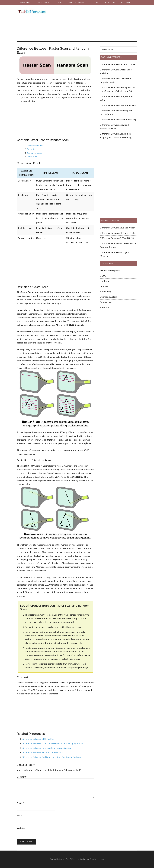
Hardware (105, 281)
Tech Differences (32, 12)
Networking (106, 292)
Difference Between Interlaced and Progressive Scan (47, 748)
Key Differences (34, 153)
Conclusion (32, 157)
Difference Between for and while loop (118, 119)
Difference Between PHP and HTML (117, 233)
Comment (22, 777)
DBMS (103, 276)
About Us (94, 859)
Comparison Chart (35, 145)
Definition (31, 149)
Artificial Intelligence (110, 271)
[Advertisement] (91, 23)
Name (20, 803)
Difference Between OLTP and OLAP (118, 64)
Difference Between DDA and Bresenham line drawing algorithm (52, 743)
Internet (104, 286)
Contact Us (84, 859)
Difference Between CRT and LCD (38, 739)
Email (20, 815)
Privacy (101, 859)
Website (21, 828)
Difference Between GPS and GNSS (117, 238)
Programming (106, 302)
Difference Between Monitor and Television (42, 752)
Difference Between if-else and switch (118, 105)
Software (104, 307)
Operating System (108, 297)
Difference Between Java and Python (118, 228)
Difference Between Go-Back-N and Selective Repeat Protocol (51, 757)
